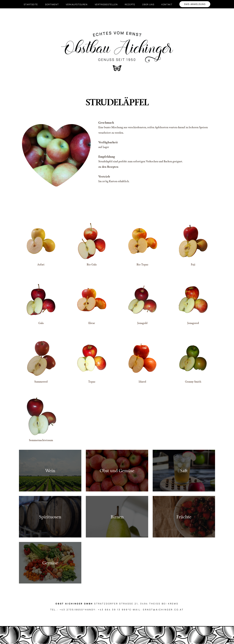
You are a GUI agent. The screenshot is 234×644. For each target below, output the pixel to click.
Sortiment (52, 4)
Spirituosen (50, 517)
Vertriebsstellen (106, 4)
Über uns (148, 4)
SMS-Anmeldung (195, 4)
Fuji (193, 264)
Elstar (92, 323)
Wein (50, 470)
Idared (142, 381)
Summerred (41, 381)
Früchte (184, 517)
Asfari (41, 264)
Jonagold (142, 323)
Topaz (92, 381)
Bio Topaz (142, 264)
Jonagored (193, 323)
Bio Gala (92, 264)
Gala (41, 323)
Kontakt (167, 4)
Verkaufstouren (77, 4)
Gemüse (50, 563)
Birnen (117, 517)
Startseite (31, 4)
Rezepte (130, 4)
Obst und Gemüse (117, 470)
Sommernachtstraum (41, 440)
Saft (184, 470)
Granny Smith (193, 381)
